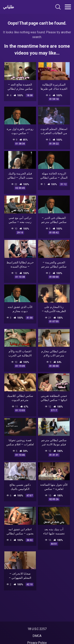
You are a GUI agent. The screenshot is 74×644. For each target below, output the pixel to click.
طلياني (8, 7)
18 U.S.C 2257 (37, 629)
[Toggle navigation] (68, 7)
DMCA (37, 636)
